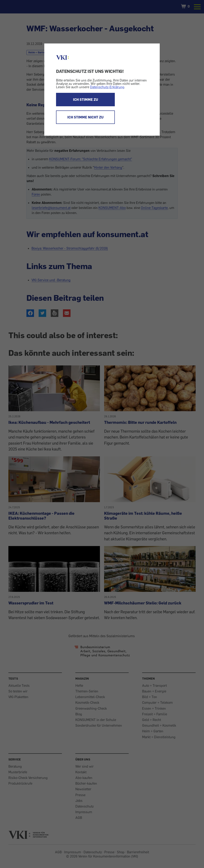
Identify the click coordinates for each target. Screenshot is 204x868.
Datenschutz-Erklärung (107, 87)
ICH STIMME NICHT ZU (85, 117)
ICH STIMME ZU (86, 100)
